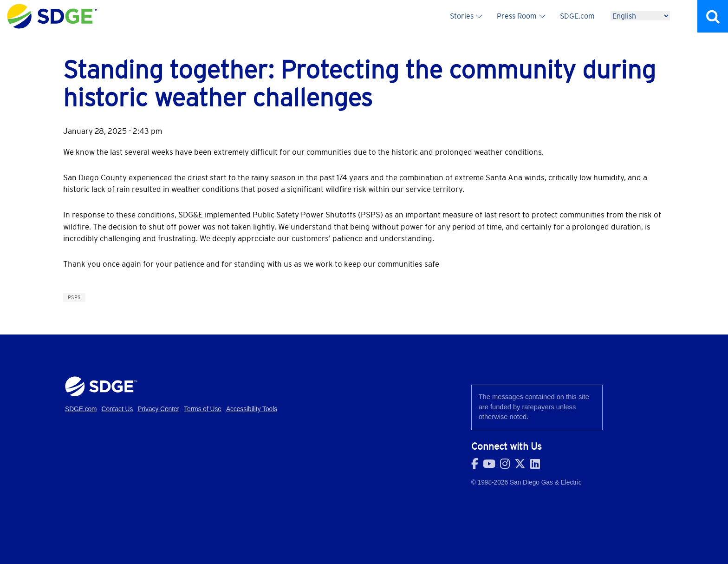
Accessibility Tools (252, 409)
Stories (462, 16)
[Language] (640, 16)
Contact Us (117, 409)
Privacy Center (158, 409)
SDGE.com (577, 16)
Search (713, 16)
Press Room (517, 16)
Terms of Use (203, 409)
